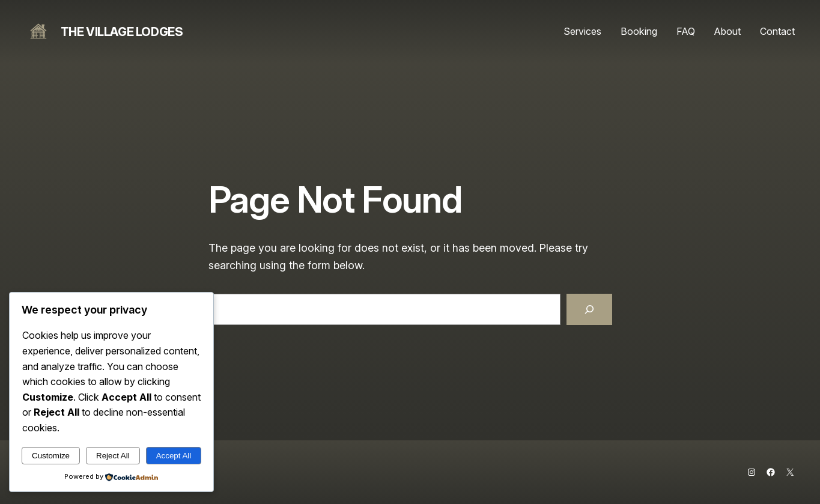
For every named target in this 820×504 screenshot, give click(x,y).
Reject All (113, 456)
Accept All (174, 456)
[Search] (589, 309)
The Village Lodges (122, 32)
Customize (51, 456)
